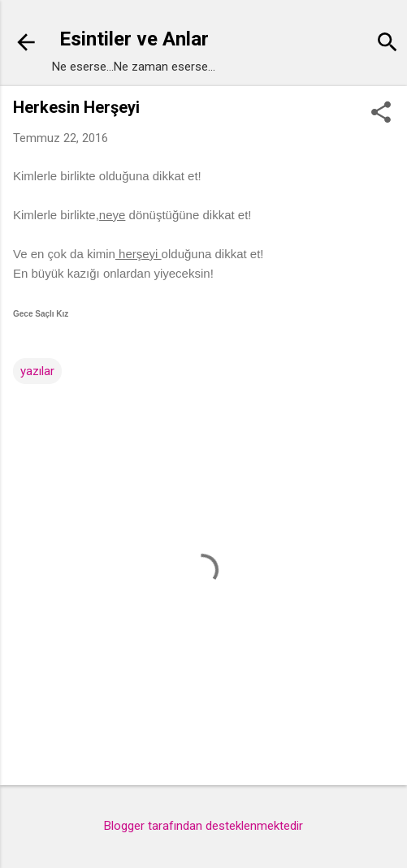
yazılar (37, 371)
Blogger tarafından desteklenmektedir (203, 826)
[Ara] (388, 44)
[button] (381, 114)
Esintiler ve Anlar (134, 39)
